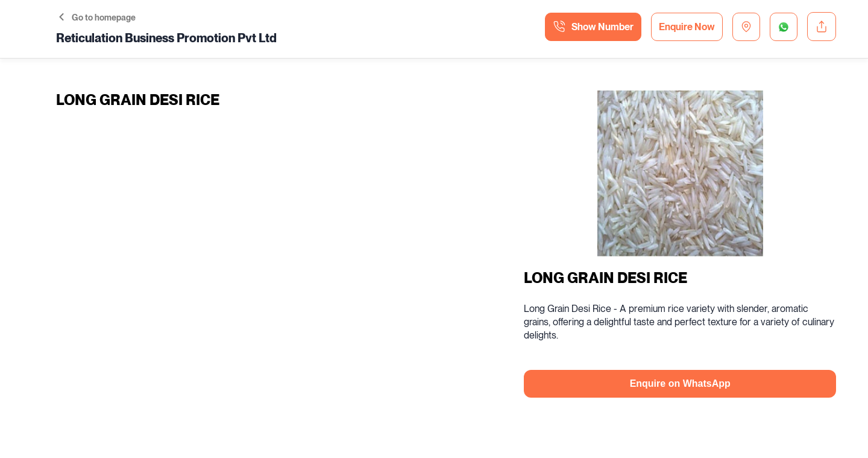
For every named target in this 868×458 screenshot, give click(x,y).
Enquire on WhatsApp (680, 383)
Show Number (593, 27)
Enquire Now (687, 27)
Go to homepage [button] (97, 18)
